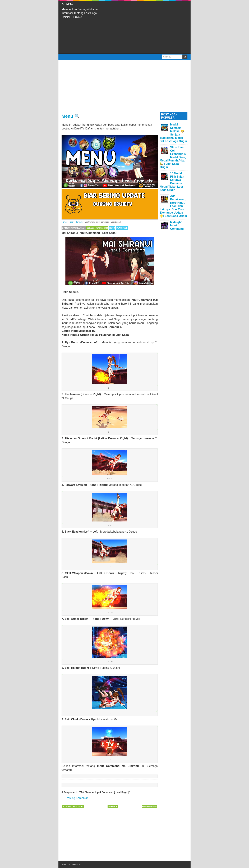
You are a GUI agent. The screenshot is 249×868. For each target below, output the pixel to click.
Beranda (113, 806)
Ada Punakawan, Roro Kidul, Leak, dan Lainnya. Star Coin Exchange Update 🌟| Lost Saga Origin (173, 206)
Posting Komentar (77, 798)
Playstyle (122, 228)
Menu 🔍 (71, 116)
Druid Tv (67, 4)
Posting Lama (149, 806)
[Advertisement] (147, 27)
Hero (112, 228)
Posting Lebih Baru (73, 806)
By (74, 228)
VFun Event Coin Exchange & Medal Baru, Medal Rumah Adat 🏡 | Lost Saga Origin (173, 157)
